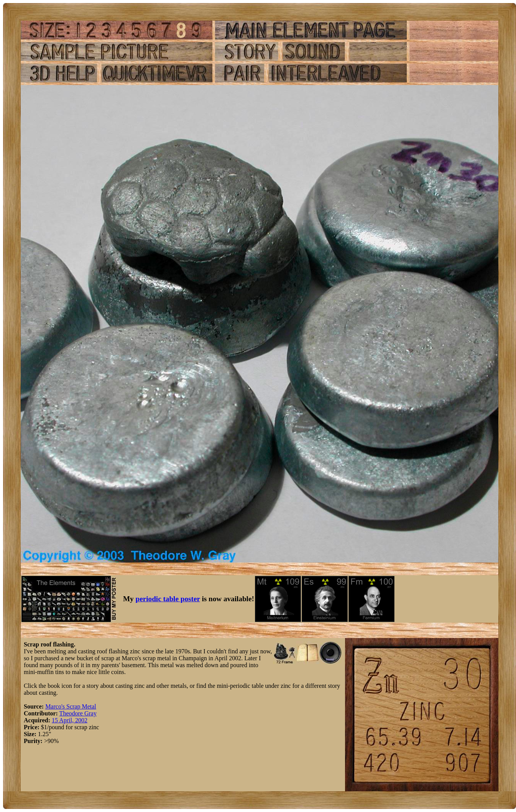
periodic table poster (168, 599)
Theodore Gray (78, 713)
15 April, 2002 (70, 720)
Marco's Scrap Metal (71, 706)
